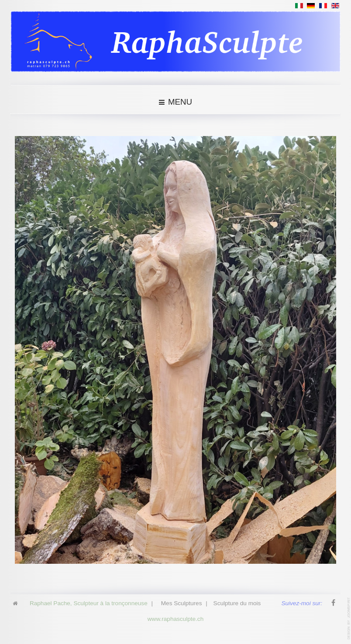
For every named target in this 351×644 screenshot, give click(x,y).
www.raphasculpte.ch (175, 618)
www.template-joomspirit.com (349, 618)
